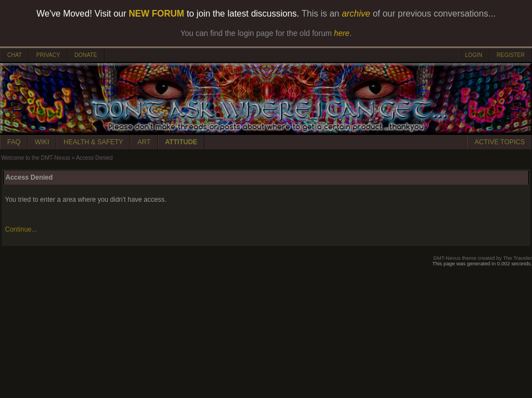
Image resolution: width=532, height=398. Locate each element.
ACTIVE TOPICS (500, 142)
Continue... (21, 229)
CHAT (14, 55)
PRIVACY (48, 55)
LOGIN (474, 55)
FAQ (14, 142)
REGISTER (511, 55)
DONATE (86, 55)
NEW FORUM (156, 14)
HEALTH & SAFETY (93, 142)
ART (144, 142)
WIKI (42, 142)
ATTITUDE (181, 142)
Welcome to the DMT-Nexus (36, 158)
